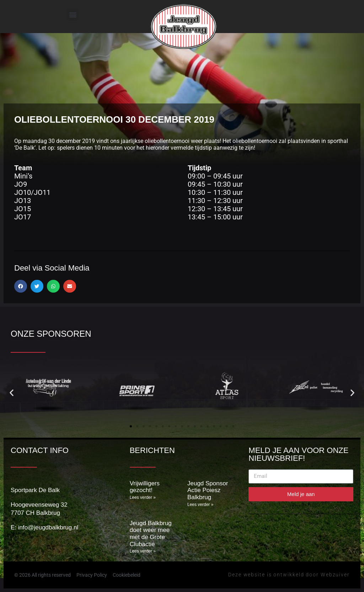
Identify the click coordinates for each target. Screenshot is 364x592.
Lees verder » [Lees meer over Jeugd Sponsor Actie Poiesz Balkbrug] (200, 505)
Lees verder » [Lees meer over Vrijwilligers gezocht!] (143, 497)
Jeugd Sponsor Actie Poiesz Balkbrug (208, 490)
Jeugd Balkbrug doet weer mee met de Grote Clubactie (151, 534)
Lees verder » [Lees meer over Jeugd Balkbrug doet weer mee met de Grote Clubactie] (143, 551)
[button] (73, 15)
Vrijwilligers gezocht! (145, 487)
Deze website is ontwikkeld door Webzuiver (289, 575)
